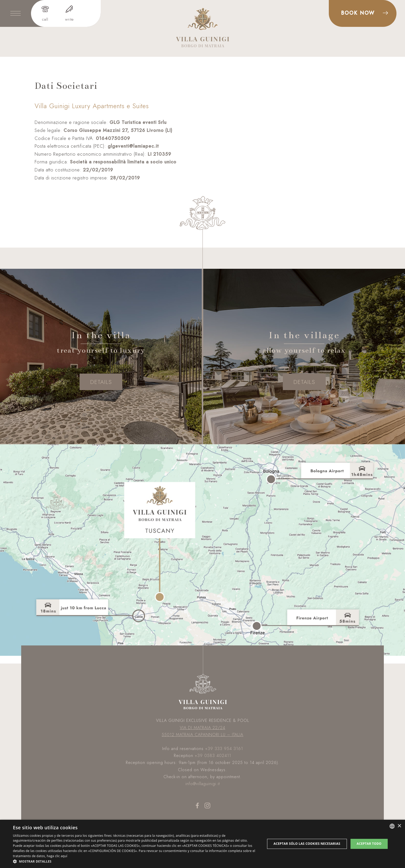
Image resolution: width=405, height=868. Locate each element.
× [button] (399, 826)
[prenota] (363, 13)
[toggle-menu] (15, 13)
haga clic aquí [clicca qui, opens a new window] (57, 856)
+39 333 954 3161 (224, 749)
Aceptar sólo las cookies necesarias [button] (307, 844)
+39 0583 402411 (213, 756)
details (101, 382)
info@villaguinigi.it (203, 784)
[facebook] (197, 808)
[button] (135, 861)
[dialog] (202, 844)
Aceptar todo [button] (369, 844)
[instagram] (208, 808)
